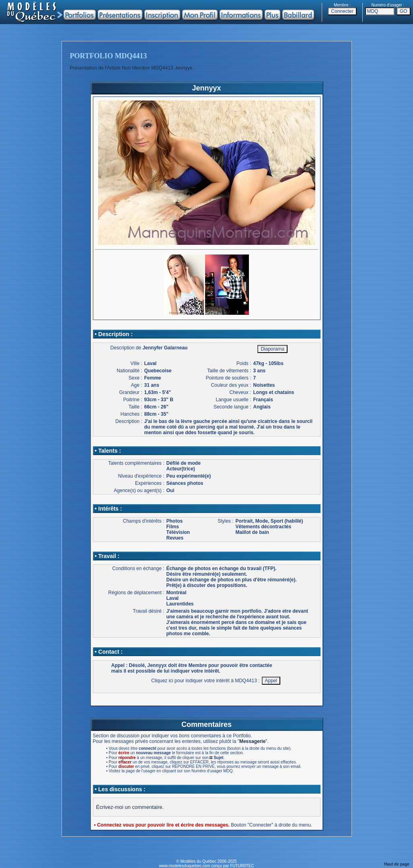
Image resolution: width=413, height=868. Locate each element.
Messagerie (252, 741)
